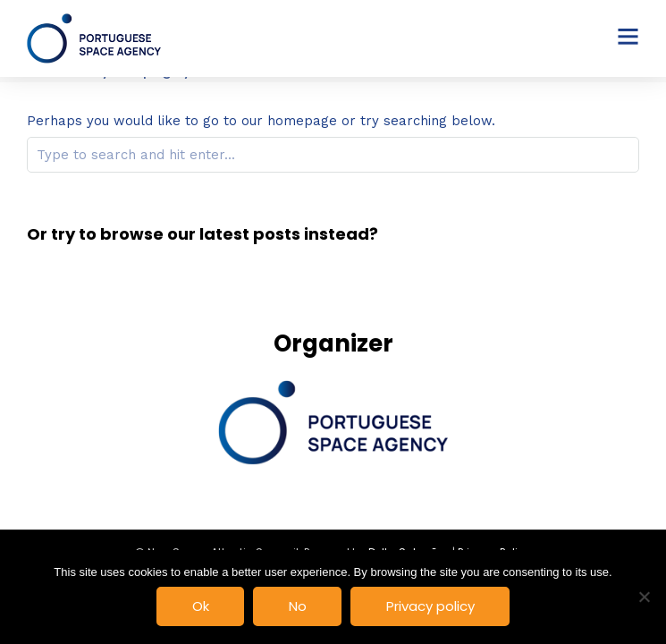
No (298, 606)
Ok (201, 606)
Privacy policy (430, 606)
